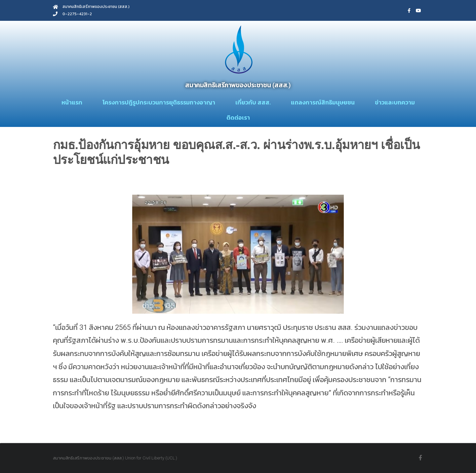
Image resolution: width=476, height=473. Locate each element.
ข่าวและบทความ (395, 102)
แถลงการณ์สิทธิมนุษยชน (323, 102)
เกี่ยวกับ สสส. (253, 102)
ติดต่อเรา (238, 118)
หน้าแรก (72, 102)
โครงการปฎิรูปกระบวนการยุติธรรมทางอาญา (159, 102)
